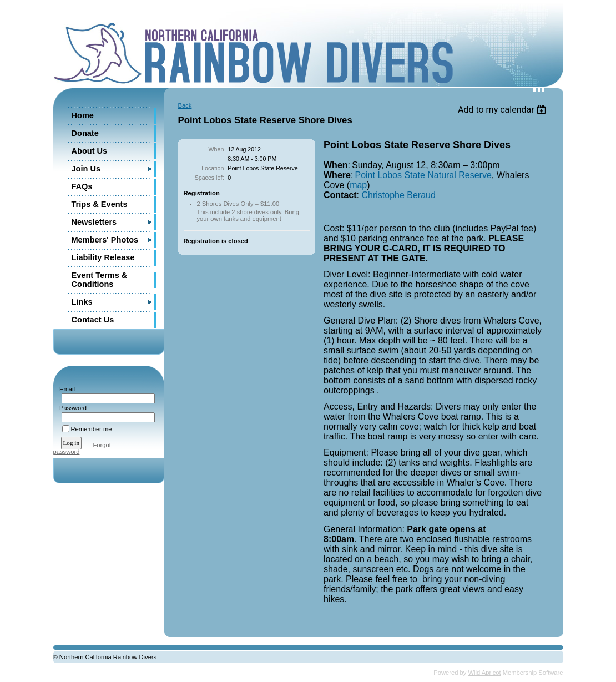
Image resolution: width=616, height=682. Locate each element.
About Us (90, 151)
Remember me (92, 429)
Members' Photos (105, 240)
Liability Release (103, 257)
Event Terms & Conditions (100, 280)
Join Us (86, 169)
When (216, 149)
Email (65, 389)
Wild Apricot (485, 673)
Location (213, 168)
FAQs (82, 186)
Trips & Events (100, 204)
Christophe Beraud (398, 195)
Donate (85, 133)
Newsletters (94, 222)
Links (82, 302)
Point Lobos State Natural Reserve (423, 175)
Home (83, 115)
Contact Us (93, 320)
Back (185, 105)
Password (71, 408)
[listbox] (504, 110)
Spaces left (209, 178)
